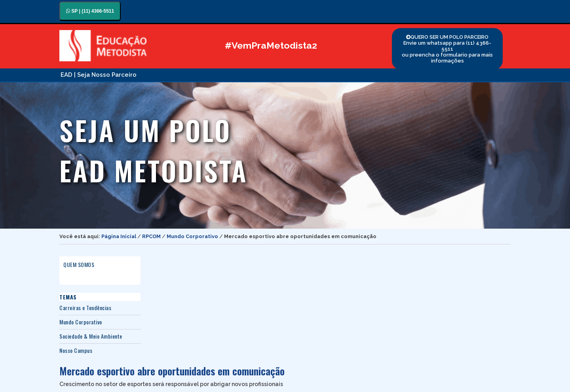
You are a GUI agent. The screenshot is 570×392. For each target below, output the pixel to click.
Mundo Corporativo (192, 236)
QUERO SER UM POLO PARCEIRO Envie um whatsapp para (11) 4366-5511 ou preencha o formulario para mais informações (447, 49)
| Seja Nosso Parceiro (105, 75)
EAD (66, 75)
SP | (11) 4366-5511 (90, 11)
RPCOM (151, 236)
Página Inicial (119, 236)
